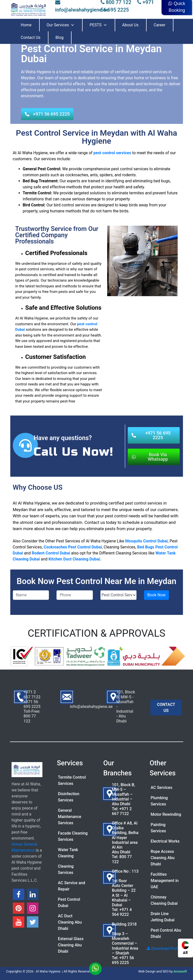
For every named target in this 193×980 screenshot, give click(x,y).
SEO (166, 971)
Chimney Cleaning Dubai (164, 900)
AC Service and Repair (72, 886)
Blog (59, 37)
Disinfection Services (69, 797)
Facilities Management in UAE (165, 881)
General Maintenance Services (70, 817)
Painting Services (158, 828)
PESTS (98, 25)
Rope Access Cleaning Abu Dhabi (163, 858)
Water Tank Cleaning (68, 853)
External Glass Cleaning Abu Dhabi (71, 945)
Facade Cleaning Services (73, 836)
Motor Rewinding (166, 814)
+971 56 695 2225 (123, 960)
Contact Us (31, 37)
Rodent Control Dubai (51, 553)
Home (26, 25)
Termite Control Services (72, 780)
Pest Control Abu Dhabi (166, 933)
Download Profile (164, 949)
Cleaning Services (66, 869)
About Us (130, 25)
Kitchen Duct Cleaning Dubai (74, 559)
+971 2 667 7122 (122, 811)
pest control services (112, 153)
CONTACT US (166, 708)
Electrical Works (165, 841)
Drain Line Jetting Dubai (163, 917)
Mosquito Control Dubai (147, 541)
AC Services (161, 788)
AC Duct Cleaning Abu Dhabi (70, 922)
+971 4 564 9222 (122, 912)
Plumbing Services (159, 801)
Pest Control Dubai (69, 903)
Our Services (61, 25)
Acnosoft (180, 971)
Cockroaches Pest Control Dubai (73, 547)
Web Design (147, 971)
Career (159, 25)
